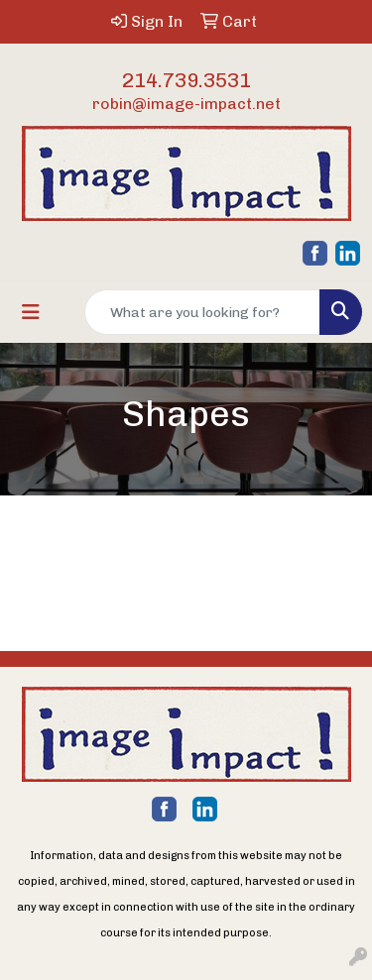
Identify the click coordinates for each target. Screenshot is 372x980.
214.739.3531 (186, 80)
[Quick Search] (202, 312)
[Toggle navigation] (31, 312)
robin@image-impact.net (186, 104)
